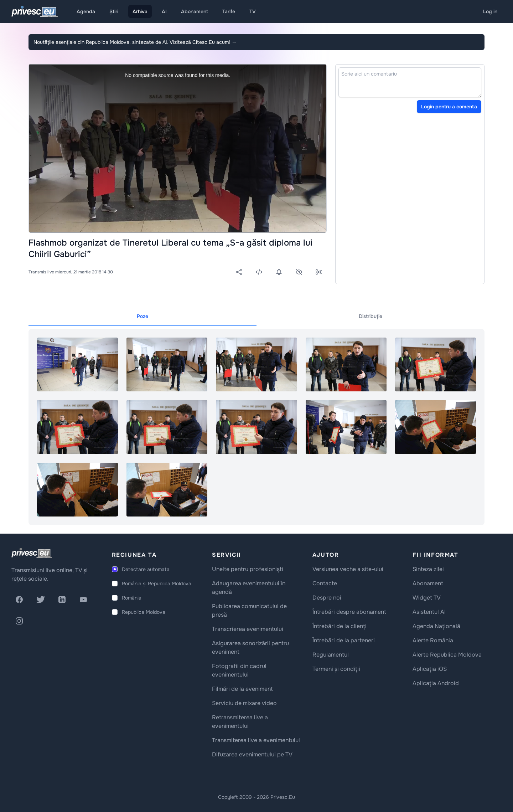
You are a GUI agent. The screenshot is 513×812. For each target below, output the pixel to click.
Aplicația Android (436, 683)
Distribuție (370, 316)
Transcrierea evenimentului (248, 629)
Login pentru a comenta (449, 107)
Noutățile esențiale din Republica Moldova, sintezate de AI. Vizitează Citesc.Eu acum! (135, 42)
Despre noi (327, 598)
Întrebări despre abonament (349, 612)
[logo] (32, 553)
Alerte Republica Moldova (447, 655)
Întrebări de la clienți (340, 626)
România (132, 598)
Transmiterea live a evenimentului (256, 740)
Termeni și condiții (336, 669)
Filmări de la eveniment (242, 689)
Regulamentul (331, 655)
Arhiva (140, 11)
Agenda (86, 11)
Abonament (195, 11)
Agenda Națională (436, 626)
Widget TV (427, 598)
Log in (490, 11)
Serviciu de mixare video (244, 703)
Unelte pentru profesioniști (248, 569)
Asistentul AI (429, 612)
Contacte (325, 583)
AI (164, 11)
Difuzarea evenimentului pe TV (252, 754)
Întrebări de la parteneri (344, 640)
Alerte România (433, 640)
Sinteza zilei (428, 569)
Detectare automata (146, 569)
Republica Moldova (144, 612)
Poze (142, 316)
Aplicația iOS (430, 669)
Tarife (229, 11)
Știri (114, 11)
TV (253, 11)
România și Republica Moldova (157, 584)
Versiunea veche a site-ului (348, 569)
